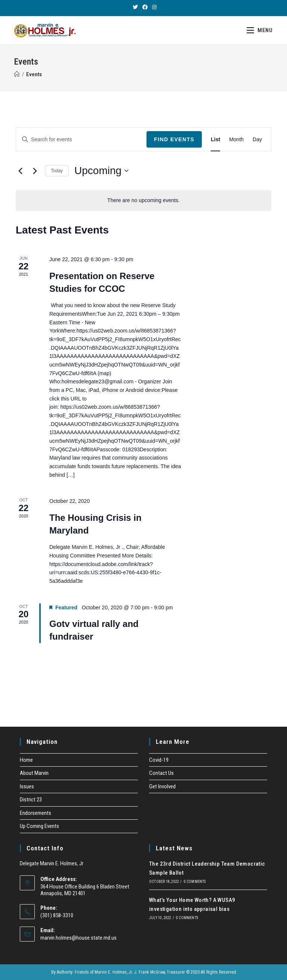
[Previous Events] (20, 171)
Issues (27, 786)
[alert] (143, 200)
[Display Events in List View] (215, 140)
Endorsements (36, 813)
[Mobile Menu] (260, 30)
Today (57, 171)
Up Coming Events (39, 826)
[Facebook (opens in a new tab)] (145, 7)
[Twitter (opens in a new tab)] (135, 7)
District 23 (31, 800)
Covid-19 (159, 760)
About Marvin (34, 773)
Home (26, 760)
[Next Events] (35, 171)
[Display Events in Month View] (236, 140)
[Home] (17, 74)
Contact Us (161, 773)
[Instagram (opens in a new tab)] (153, 7)
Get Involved (162, 786)
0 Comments (195, 882)
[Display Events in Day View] (257, 140)
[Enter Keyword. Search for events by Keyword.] (81, 140)
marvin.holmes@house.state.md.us (78, 938)
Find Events (174, 139)
